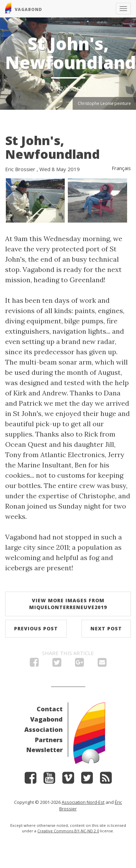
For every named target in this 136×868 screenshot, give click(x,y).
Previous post (36, 628)
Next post (106, 628)
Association (44, 729)
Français (121, 168)
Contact (50, 709)
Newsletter (45, 750)
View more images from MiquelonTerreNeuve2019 (68, 604)
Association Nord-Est (83, 802)
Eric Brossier (20, 169)
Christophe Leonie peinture (104, 103)
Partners (49, 740)
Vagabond (46, 719)
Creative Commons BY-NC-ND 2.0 (68, 831)
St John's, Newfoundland (52, 147)
